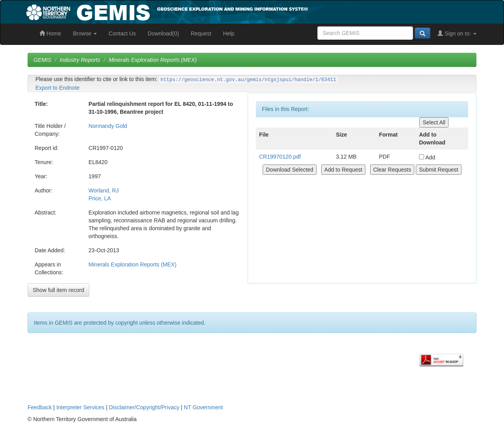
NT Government (203, 407)
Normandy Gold (108, 126)
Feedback (40, 407)
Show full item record (58, 290)
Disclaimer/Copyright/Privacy (144, 407)
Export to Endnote (57, 88)
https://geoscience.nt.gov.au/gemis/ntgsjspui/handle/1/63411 (248, 80)
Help (229, 33)
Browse (85, 33)
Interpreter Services (80, 407)
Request (201, 33)
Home (50, 33)
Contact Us (122, 33)
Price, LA (100, 198)
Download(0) (163, 33)
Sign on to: (457, 33)
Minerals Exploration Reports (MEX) (153, 60)
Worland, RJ (104, 190)
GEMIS (42, 60)
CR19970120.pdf (280, 157)
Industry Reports (80, 60)
